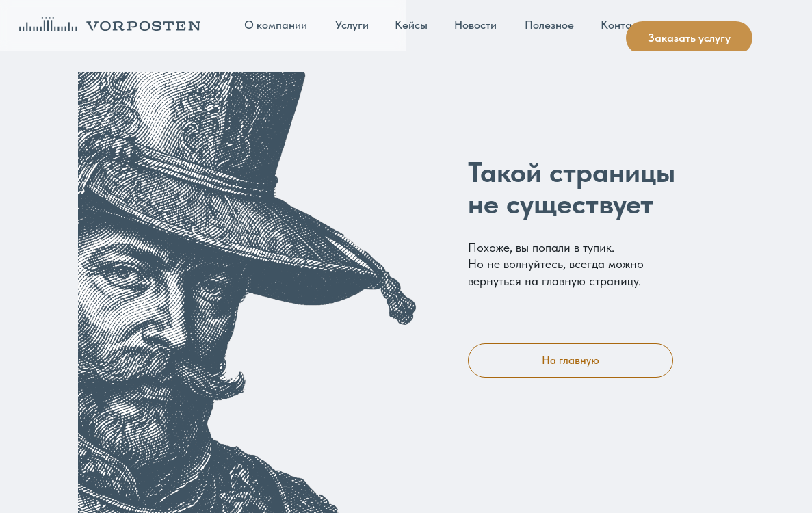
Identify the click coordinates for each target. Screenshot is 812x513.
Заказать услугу (689, 38)
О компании (276, 25)
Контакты (625, 25)
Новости (475, 25)
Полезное (549, 25)
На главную (571, 360)
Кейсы (411, 25)
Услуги (352, 25)
